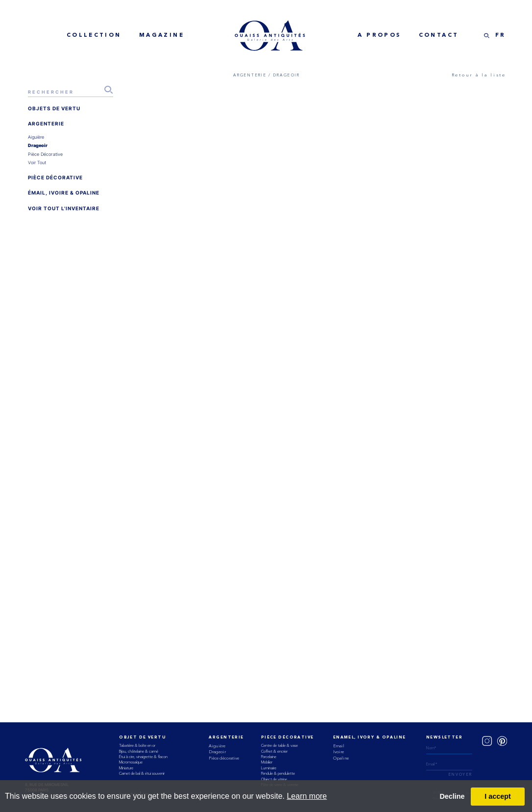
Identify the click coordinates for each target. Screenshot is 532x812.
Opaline (341, 758)
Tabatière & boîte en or (137, 745)
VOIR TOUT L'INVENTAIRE (64, 208)
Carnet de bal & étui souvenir (142, 773)
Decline (452, 796)
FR (501, 35)
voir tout (37, 162)
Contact (439, 35)
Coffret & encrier (274, 751)
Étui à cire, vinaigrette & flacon (143, 757)
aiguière (36, 137)
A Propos (379, 35)
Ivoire (339, 752)
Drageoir (217, 752)
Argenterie (226, 738)
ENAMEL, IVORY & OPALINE (370, 738)
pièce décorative (45, 154)
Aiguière (217, 746)
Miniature (126, 768)
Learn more (307, 796)
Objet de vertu (143, 738)
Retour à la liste (479, 75)
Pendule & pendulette (278, 773)
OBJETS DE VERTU (54, 108)
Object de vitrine (274, 779)
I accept (498, 796)
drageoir (38, 145)
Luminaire (269, 768)
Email (339, 746)
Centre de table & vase (279, 745)
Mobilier (267, 762)
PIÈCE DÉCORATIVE (55, 177)
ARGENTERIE (46, 123)
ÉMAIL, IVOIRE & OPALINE (64, 193)
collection (94, 35)
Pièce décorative (224, 758)
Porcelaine (269, 757)
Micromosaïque (131, 762)
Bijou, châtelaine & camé (139, 751)
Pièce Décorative (288, 738)
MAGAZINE (162, 35)
